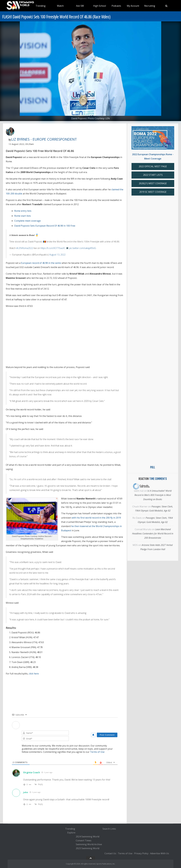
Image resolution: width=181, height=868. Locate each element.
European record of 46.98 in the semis (41, 263)
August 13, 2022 (57, 255)
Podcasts (116, 6)
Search (106, 829)
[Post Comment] (107, 735)
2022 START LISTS (153, 175)
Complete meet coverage (28, 221)
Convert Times (84, 841)
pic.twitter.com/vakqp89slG (83, 248)
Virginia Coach (32, 772)
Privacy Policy (141, 853)
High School (100, 6)
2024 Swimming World (88, 837)
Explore (71, 833)
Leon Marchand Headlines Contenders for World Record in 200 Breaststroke (153, 534)
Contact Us (110, 853)
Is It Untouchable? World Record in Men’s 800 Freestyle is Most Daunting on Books (153, 495)
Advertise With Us (160, 853)
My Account (133, 6)
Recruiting (150, 6)
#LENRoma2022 (25, 248)
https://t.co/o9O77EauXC (53, 248)
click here (34, 674)
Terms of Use (97, 752)
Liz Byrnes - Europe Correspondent (44, 139)
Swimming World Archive (89, 844)
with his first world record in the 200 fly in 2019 (96, 518)
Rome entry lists (23, 211)
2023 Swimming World (88, 848)
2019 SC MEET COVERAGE (153, 192)
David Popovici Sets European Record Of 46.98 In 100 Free (45, 226)
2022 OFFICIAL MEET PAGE (153, 166)
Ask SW (80, 6)
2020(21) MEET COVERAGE (153, 183)
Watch (60, 6)
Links (113, 829)
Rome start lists (23, 216)
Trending (41, 6)
